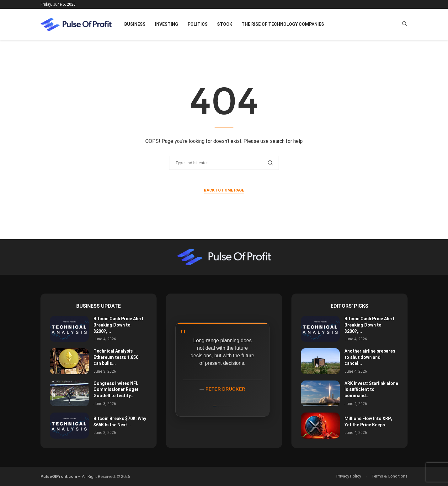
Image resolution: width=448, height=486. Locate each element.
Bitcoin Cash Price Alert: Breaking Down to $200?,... (119, 325)
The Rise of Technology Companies (283, 24)
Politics (198, 24)
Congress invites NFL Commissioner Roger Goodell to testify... (116, 390)
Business (135, 24)
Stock (225, 24)
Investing (167, 24)
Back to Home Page (224, 190)
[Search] (404, 25)
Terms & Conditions (390, 476)
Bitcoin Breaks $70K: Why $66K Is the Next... (120, 422)
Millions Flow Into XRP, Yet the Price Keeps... (368, 422)
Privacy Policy (349, 476)
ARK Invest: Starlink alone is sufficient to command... (371, 390)
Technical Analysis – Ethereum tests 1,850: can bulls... (117, 357)
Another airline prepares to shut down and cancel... (370, 357)
